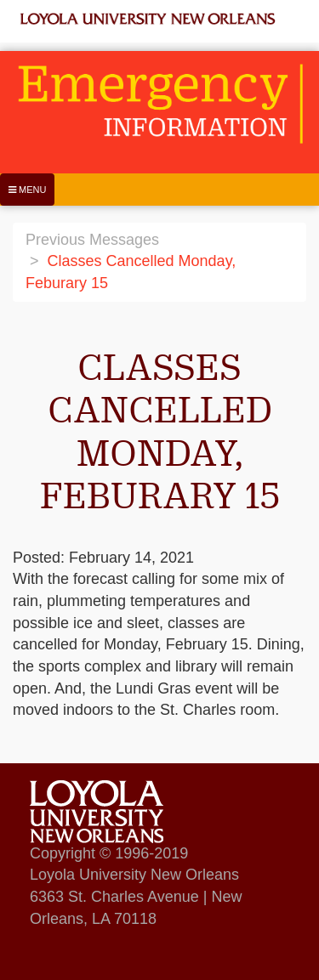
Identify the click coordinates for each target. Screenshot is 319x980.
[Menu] (27, 190)
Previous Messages (92, 240)
